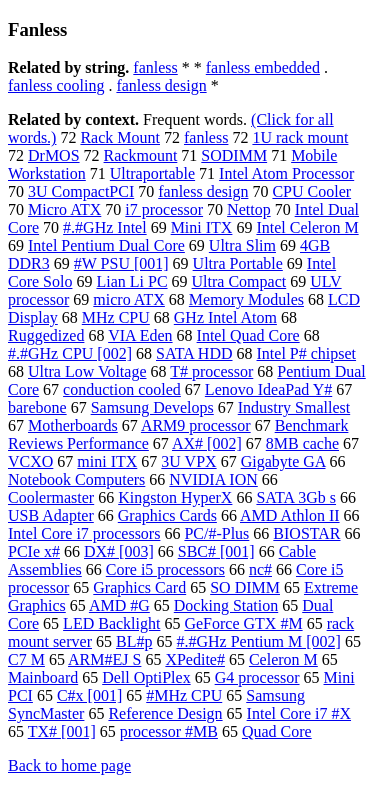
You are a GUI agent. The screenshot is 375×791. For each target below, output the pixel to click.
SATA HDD (194, 353)
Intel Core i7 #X (299, 713)
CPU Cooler (311, 191)
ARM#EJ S (104, 659)
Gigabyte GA (283, 461)
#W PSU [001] (121, 263)
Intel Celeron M (307, 227)
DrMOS (54, 155)
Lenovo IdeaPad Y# (268, 389)
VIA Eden (140, 335)
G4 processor (257, 677)
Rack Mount (120, 137)
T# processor (211, 371)
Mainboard (43, 677)
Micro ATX (64, 209)
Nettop (249, 209)
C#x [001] (89, 695)
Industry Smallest (294, 407)
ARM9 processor (196, 425)
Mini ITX (202, 227)
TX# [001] (62, 731)
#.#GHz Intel (105, 227)
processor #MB (169, 731)
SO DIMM (245, 587)
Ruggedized (46, 335)
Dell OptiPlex (146, 677)
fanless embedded (263, 67)
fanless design (161, 85)
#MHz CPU (184, 695)
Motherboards (73, 425)
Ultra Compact (239, 281)
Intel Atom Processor (286, 173)
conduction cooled (122, 389)
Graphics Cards (167, 515)
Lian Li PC (131, 281)
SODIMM (234, 155)
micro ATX (129, 299)
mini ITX (107, 461)
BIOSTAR (306, 533)
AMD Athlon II (290, 515)
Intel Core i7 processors (84, 533)
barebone (37, 407)
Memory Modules (246, 299)
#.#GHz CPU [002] (70, 353)
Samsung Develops (152, 407)
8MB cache (302, 443)
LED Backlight (111, 623)
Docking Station (226, 605)
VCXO (30, 461)
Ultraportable (152, 173)
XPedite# (195, 659)
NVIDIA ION (213, 479)
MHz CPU (116, 317)
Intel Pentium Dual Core (106, 245)
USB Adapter (51, 515)
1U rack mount (300, 137)
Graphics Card (139, 587)
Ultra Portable (238, 263)
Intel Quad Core (248, 335)
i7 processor (164, 209)
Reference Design (165, 713)
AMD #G (119, 605)
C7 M (26, 659)
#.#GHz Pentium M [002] (258, 641)
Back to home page (69, 765)
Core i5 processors (165, 569)
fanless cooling (56, 85)
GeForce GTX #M (243, 623)
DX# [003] (119, 551)
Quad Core (277, 731)
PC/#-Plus (216, 533)
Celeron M (283, 659)
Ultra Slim (242, 245)
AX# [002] (207, 443)
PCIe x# (34, 551)
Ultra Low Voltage (87, 371)
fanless (155, 67)
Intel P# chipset (307, 353)
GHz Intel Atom (225, 317)
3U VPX (188, 461)
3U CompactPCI (81, 191)
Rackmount (141, 155)
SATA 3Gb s (296, 497)
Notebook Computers (76, 479)
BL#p (134, 641)
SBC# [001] (216, 551)
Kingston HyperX (175, 497)
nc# (260, 569)
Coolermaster (51, 497)
